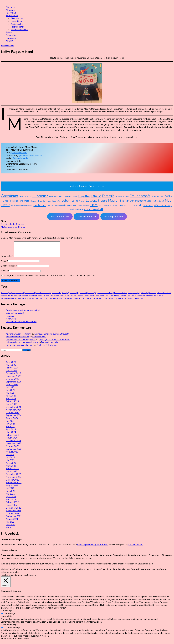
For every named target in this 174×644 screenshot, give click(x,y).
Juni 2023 (10, 460)
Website (5, 274)
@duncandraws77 (19, 153)
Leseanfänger (17, 21)
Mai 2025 (10, 396)
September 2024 (14, 418)
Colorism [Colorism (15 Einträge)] (67, 196)
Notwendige (10, 616)
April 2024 (11, 432)
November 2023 (13, 446)
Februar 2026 (12, 371)
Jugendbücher (17, 27)
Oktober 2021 (12, 516)
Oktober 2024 (12, 416)
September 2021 (14, 519)
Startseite (10, 7)
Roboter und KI (39, 340)
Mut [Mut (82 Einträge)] (168, 200)
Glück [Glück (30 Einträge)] (6, 201)
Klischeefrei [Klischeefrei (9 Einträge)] (56, 201)
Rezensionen (12, 16)
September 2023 (14, 452)
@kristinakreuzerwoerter (31, 155)
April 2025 (11, 399)
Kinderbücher (17, 24)
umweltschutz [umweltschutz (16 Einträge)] (124, 205)
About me (10, 10)
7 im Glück (11, 322)
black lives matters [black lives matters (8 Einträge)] (56, 196)
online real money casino (17, 340)
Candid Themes (136, 547)
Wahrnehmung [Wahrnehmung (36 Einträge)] (163, 205)
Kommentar (7, 259)
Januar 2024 (12, 441)
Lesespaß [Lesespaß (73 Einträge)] (93, 201)
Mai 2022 (10, 497)
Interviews (11, 13)
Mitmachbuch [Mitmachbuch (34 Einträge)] (143, 201)
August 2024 (12, 421)
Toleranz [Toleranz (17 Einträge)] (107, 205)
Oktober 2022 (12, 483)
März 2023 (11, 469)
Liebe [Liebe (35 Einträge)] (104, 201)
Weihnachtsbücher (20, 30)
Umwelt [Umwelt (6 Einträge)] (115, 206)
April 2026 (11, 365)
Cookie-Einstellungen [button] (12, 578)
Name (4, 264)
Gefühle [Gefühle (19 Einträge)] (168, 196)
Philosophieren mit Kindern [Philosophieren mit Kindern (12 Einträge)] (22, 205)
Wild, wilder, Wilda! (15, 316)
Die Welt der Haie (49, 345)
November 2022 (13, 480)
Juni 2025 (10, 393)
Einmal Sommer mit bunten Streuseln (52, 337)
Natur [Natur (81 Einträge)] (5, 205)
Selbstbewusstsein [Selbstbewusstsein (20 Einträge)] (57, 205)
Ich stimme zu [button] (29, 578)
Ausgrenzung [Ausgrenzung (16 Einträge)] (25, 196)
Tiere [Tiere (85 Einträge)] (94, 205)
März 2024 (11, 435)
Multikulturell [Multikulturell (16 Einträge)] (158, 201)
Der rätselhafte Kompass (12, 224)
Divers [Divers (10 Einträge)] (74, 196)
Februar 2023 (12, 472)
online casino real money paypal (21, 342)
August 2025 (12, 388)
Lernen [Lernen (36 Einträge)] (76, 201)
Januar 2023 (12, 474)
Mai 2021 (10, 530)
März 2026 (11, 368)
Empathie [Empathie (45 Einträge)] (84, 196)
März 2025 (11, 402)
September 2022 (14, 486)
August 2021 (12, 522)
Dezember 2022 (13, 477)
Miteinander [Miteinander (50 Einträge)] (126, 201)
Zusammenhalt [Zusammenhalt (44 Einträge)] (93, 209)
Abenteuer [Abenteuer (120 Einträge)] (10, 196)
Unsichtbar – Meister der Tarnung (21, 325)
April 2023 (11, 466)
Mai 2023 (10, 463)
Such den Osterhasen (47, 348)
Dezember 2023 (13, 444)
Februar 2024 (12, 438)
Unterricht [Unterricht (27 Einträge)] (137, 205)
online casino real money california (22, 345)
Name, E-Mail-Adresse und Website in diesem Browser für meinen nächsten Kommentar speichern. (50, 279)
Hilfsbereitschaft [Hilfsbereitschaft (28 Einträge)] (20, 201)
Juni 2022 (10, 494)
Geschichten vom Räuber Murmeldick (23, 313)
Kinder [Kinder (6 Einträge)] (49, 201)
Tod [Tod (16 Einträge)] (100, 205)
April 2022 (11, 500)
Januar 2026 (12, 374)
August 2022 (12, 488)
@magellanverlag (21, 158)
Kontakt (10, 41)
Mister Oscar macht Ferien (13, 227)
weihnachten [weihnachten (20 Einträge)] (77, 209)
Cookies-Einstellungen (12, 543)
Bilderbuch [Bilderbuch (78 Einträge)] (40, 196)
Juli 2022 (10, 491)
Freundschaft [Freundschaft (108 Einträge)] (140, 196)
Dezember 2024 (13, 410)
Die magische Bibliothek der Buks (54, 342)
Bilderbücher (17, 18)
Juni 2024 (10, 427)
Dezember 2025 (13, 376)
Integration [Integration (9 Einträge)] (42, 201)
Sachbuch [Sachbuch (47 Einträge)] (40, 205)
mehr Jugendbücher (114, 217)
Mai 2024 (10, 430)
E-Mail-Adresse (9, 269)
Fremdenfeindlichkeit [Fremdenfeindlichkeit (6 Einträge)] (122, 197)
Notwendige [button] (7, 614)
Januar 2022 (12, 508)
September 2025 (14, 385)
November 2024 (13, 413)
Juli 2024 (10, 424)
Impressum (11, 38)
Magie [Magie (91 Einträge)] (113, 200)
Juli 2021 (10, 525)
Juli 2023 (10, 458)
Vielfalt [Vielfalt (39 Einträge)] (148, 205)
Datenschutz (12, 35)
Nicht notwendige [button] (9, 628)
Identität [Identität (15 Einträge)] (34, 201)
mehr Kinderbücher (87, 217)
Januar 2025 (12, 407)
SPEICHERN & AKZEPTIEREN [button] (15, 642)
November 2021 (13, 514)
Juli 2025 (10, 390)
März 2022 (11, 502)
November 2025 (13, 379)
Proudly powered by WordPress (93, 547)
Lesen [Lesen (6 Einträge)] (83, 201)
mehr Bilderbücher (60, 217)
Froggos (10, 319)
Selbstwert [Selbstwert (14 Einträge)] (72, 205)
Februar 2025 (12, 404)
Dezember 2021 (13, 511)
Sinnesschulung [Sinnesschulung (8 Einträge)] (83, 206)
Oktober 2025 (12, 382)
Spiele (9, 32)
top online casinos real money (20, 348)
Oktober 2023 (12, 449)
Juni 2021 (10, 528)
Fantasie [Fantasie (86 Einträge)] (108, 196)
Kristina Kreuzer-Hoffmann (19, 337)
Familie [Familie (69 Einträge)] (96, 196)
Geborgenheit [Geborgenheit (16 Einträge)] (157, 196)
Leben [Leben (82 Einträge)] (66, 200)
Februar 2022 (12, 505)
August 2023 (12, 455)
